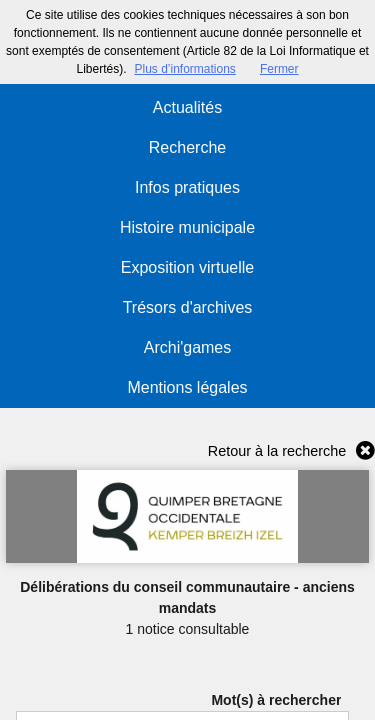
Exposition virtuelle (187, 267)
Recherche (187, 147)
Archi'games (188, 347)
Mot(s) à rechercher (276, 700)
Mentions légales (187, 387)
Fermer (279, 69)
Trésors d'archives (188, 307)
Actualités (187, 107)
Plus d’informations (184, 69)
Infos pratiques (187, 187)
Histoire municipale (187, 227)
